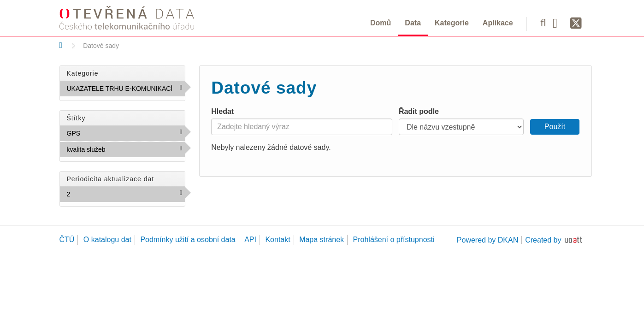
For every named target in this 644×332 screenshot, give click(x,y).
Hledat (222, 111)
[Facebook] (558, 23)
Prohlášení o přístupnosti (394, 240)
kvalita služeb (125, 149)
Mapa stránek (322, 240)
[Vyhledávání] (543, 23)
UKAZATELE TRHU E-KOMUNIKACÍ (126, 90)
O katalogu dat (107, 240)
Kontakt (278, 240)
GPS (100, 133)
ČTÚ (67, 240)
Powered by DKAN (487, 240)
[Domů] (61, 45)
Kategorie (452, 23)
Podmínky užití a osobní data (188, 240)
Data (413, 23)
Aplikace (498, 23)
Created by (543, 240)
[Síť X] (576, 24)
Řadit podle (419, 111)
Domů (381, 23)
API (250, 240)
